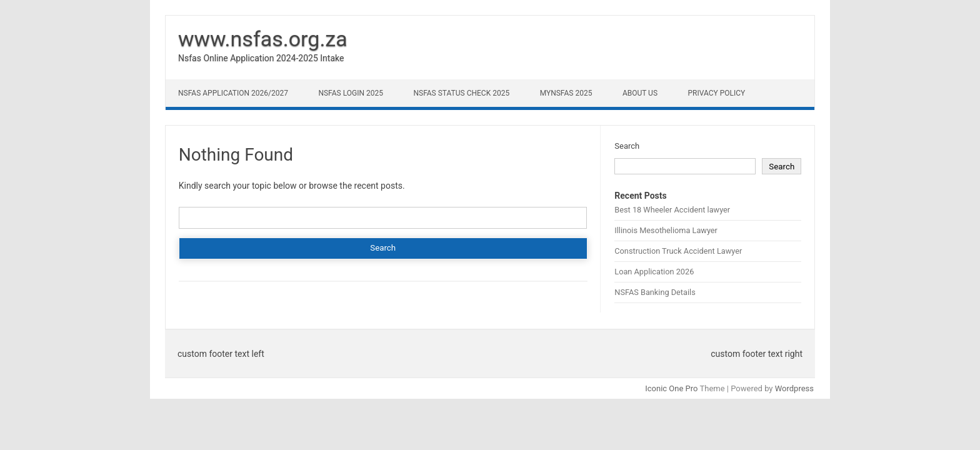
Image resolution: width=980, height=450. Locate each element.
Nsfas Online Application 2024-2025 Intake (261, 58)
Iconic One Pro (671, 388)
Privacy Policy (717, 93)
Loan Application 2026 (654, 272)
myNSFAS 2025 (566, 93)
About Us (640, 93)
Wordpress (794, 388)
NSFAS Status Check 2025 (461, 93)
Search (627, 146)
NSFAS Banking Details (655, 292)
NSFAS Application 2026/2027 (233, 93)
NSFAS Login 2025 (351, 93)
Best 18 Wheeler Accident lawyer (672, 210)
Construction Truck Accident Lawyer (678, 251)
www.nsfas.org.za (263, 39)
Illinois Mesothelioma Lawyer (666, 230)
